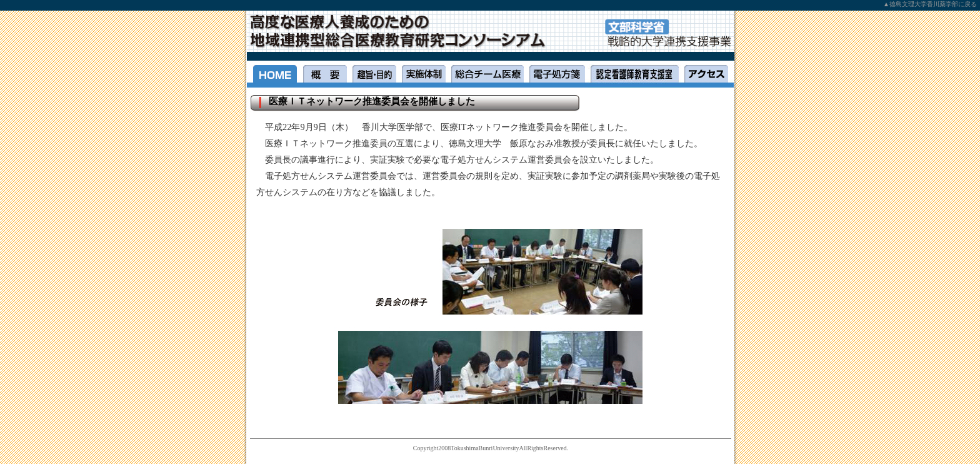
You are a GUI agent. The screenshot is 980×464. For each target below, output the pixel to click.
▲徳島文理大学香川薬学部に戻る (930, 4)
